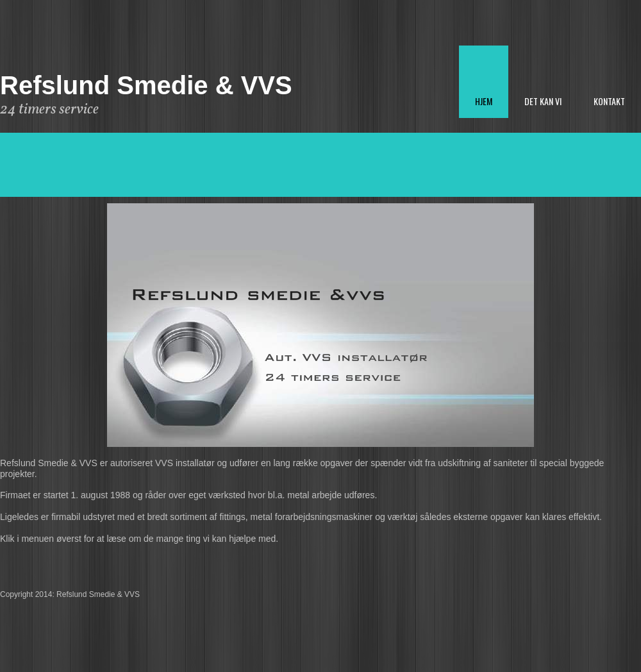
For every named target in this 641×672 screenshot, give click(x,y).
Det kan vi (543, 101)
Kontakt (609, 101)
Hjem (484, 101)
